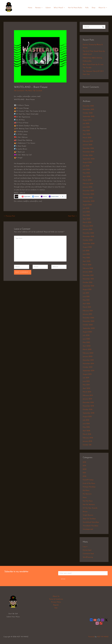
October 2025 (88, 113)
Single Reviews (88, 515)
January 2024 (87, 187)
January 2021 (87, 314)
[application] (42, 8)
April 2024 (87, 177)
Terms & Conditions (56, 599)
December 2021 (88, 275)
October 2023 (88, 198)
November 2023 (88, 194)
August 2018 (87, 417)
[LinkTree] (101, 623)
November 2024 (88, 152)
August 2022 (87, 247)
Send (63, 579)
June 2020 (86, 339)
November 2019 (88, 364)
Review (85, 512)
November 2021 (88, 279)
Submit (48, 8)
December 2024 (88, 148)
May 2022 (86, 258)
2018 (84, 462)
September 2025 (89, 117)
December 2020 (88, 318)
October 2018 (88, 410)
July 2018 (86, 420)
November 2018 (88, 406)
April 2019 (86, 388)
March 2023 (87, 222)
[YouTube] (95, 620)
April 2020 (87, 346)
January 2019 (87, 399)
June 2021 (86, 297)
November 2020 (89, 321)
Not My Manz (88, 501)
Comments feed (88, 554)
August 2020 (87, 332)
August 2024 (87, 162)
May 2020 (86, 342)
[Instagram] (103, 620)
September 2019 (89, 371)
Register (56, 605)
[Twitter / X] (106, 620)
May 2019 (86, 385)
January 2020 (88, 357)
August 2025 (87, 120)
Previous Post (9, 216)
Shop (93, 8)
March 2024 (87, 180)
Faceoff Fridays (88, 480)
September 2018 (89, 413)
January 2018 (87, 441)
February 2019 (88, 395)
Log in (85, 547)
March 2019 (87, 392)
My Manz (29, 91)
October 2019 (88, 367)
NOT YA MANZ (9, 13)
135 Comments (19, 91)
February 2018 (88, 438)
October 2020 (88, 325)
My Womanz (87, 494)
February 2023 (88, 226)
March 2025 (87, 138)
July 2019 (86, 378)
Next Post (72, 216)
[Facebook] (99, 620)
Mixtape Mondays (89, 487)
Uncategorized (88, 529)
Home (30, 8)
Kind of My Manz (89, 483)
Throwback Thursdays (91, 526)
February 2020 (88, 353)
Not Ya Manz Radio (75, 8)
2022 (84, 476)
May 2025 (86, 131)
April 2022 (87, 261)
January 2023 (87, 229)
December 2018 (88, 402)
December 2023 (88, 191)
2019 (84, 466)
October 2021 (87, 282)
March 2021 (87, 307)
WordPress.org (88, 557)
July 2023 (86, 208)
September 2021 (88, 286)
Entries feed (87, 550)
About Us (103, 8)
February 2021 (88, 311)
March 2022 (87, 265)
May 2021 (86, 300)
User (56, 608)
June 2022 (86, 254)
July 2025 (86, 124)
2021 (84, 473)
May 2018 (86, 427)
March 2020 (87, 350)
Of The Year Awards (90, 508)
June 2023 (86, 212)
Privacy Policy (56, 602)
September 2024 (89, 159)
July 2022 (86, 251)
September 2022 (89, 244)
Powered (91, 637)
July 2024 (86, 166)
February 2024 (88, 184)
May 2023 (86, 215)
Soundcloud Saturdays (91, 522)
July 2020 (86, 335)
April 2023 (87, 219)
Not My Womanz (89, 505)
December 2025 (88, 106)
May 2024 (86, 173)
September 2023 (89, 201)
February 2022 (88, 268)
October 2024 (88, 155)
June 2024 (86, 169)
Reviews (39, 8)
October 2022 (88, 240)
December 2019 (88, 360)
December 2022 (88, 233)
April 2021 (86, 304)
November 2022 (88, 237)
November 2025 (88, 109)
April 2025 (87, 134)
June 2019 (86, 381)
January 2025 (87, 145)
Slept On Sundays (89, 519)
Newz (85, 498)
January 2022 (87, 272)
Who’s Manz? (59, 8)
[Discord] (91, 620)
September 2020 (89, 328)
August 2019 (87, 374)
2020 (85, 469)
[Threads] (97, 623)
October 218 (87, 445)
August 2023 (87, 205)
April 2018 (86, 431)
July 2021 (86, 293)
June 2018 (86, 424)
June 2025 (86, 127)
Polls (87, 8)
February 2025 (88, 141)
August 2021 (87, 290)
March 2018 (87, 434)
